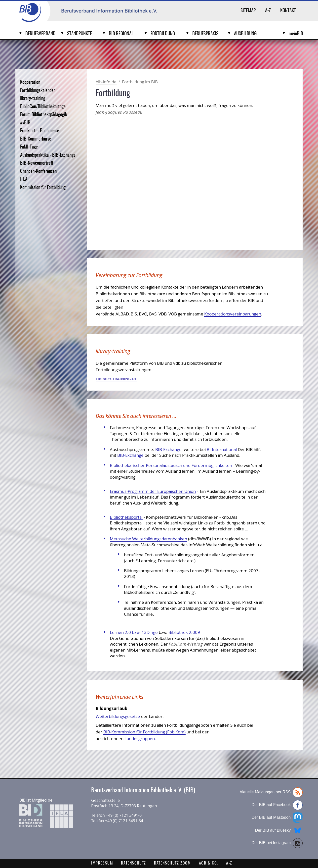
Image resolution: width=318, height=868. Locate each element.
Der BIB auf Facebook (277, 805)
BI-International (222, 449)
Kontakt (288, 11)
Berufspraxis (205, 34)
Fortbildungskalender (38, 91)
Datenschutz (134, 863)
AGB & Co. (209, 863)
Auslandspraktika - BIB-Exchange (48, 155)
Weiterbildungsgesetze (118, 716)
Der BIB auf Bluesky (279, 830)
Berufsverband (40, 34)
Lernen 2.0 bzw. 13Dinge (134, 632)
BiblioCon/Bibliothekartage (43, 107)
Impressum (102, 863)
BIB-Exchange (168, 449)
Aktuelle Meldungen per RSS (271, 792)
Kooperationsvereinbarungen (233, 314)
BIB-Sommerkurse (36, 139)
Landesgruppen (140, 739)
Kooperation (30, 82)
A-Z (268, 11)
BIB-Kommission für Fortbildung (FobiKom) (144, 732)
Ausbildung (245, 34)
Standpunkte (79, 34)
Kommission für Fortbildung (43, 188)
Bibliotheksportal (126, 517)
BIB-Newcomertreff (37, 163)
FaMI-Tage (29, 147)
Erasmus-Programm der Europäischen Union (153, 491)
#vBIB (25, 123)
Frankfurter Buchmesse (40, 131)
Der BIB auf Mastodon (277, 818)
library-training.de (116, 379)
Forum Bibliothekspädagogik (44, 115)
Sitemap (248, 11)
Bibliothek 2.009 (184, 632)
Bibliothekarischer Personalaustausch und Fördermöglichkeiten (171, 465)
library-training (33, 99)
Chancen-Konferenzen (38, 172)
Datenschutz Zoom (173, 863)
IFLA (24, 179)
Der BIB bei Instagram (277, 843)
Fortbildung (163, 34)
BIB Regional (121, 34)
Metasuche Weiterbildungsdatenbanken (148, 539)
